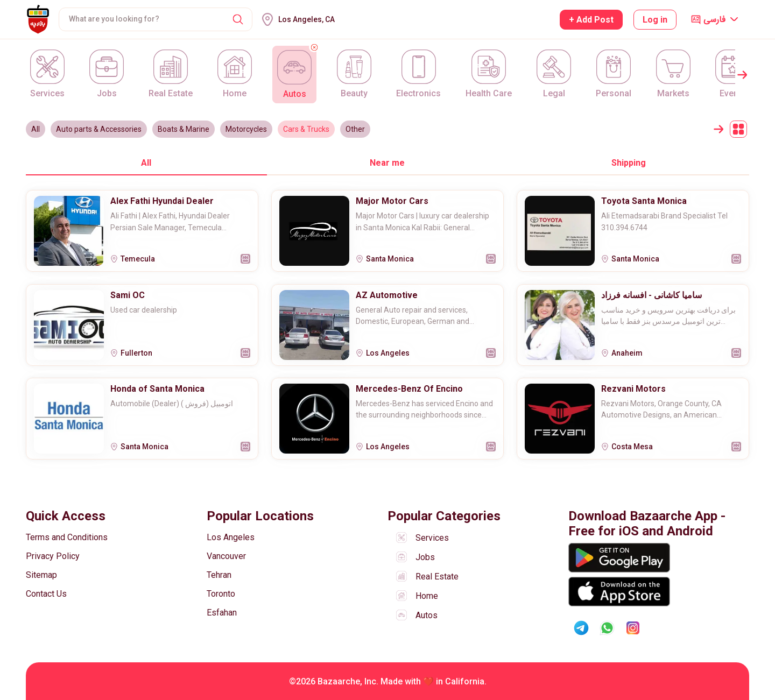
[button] (238, 19)
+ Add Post (591, 20)
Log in (655, 20)
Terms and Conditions (67, 537)
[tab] (146, 162)
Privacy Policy (53, 556)
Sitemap (41, 575)
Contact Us (46, 594)
